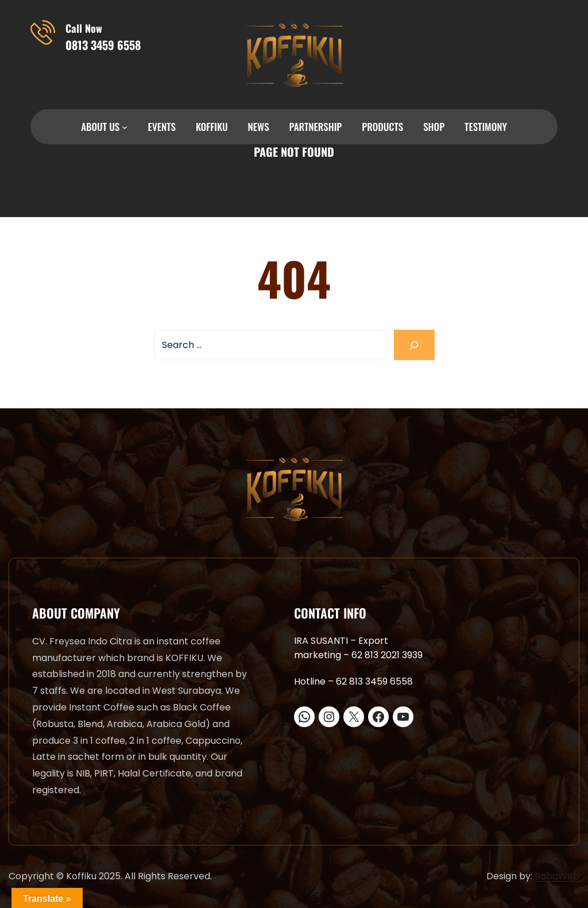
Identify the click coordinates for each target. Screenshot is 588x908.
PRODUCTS (382, 127)
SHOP (434, 127)
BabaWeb (557, 876)
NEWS (259, 127)
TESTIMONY (486, 127)
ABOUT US (100, 127)
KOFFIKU (212, 127)
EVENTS (162, 127)
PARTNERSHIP (316, 127)
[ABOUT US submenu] (125, 127)
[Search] (414, 345)
